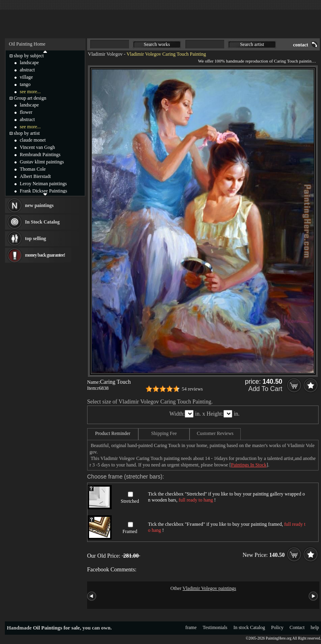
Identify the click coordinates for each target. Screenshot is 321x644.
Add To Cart (265, 389)
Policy (277, 627)
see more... (30, 92)
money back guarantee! (45, 255)
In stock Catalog (249, 627)
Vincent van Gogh (37, 147)
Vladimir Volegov (105, 54)
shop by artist (27, 133)
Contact (297, 627)
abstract (27, 70)
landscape (29, 63)
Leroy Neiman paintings (43, 184)
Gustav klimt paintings (42, 162)
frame (191, 627)
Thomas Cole (33, 169)
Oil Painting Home (27, 44)
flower (26, 112)
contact (301, 45)
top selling (35, 238)
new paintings (39, 205)
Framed (130, 531)
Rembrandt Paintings (40, 155)
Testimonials (215, 627)
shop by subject (29, 56)
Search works (157, 44)
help (315, 627)
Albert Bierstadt (35, 176)
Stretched (130, 501)
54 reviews (192, 389)
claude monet (33, 140)
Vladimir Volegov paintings (209, 588)
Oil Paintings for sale (56, 628)
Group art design (30, 98)
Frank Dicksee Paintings (43, 191)
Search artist (252, 44)
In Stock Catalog (42, 222)
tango (25, 84)
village (26, 77)
